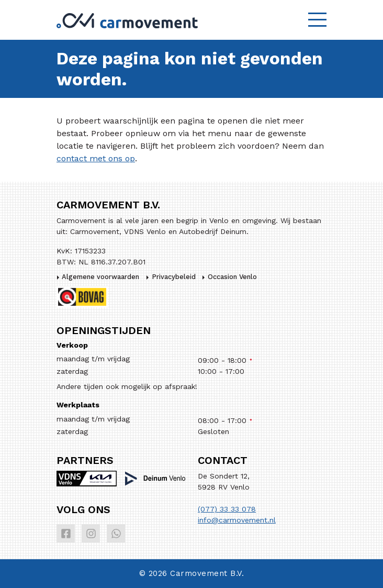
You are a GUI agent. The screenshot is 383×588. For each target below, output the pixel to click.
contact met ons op (96, 158)
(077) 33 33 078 (227, 509)
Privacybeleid (174, 277)
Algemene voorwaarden (100, 277)
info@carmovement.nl (237, 520)
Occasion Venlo (232, 277)
